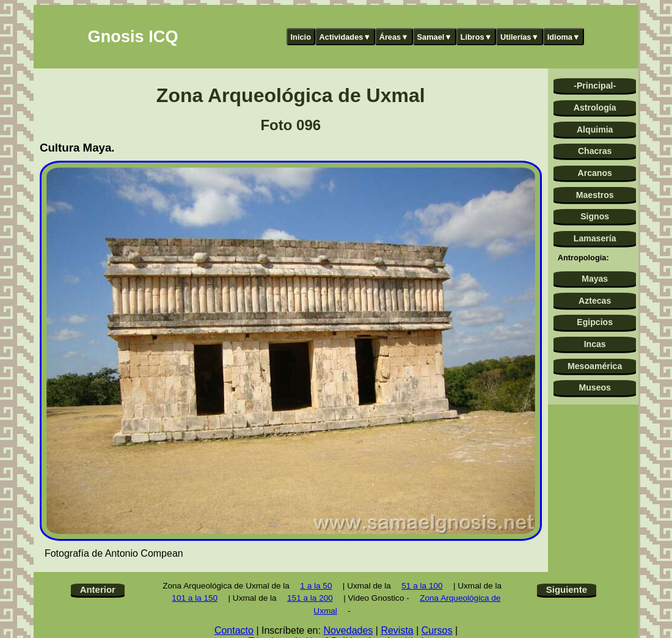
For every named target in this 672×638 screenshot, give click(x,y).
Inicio (301, 37)
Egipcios (595, 322)
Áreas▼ (394, 37)
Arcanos (595, 173)
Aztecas (595, 301)
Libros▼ (477, 37)
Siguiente (567, 589)
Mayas (595, 279)
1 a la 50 (316, 586)
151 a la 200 (310, 598)
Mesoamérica (595, 366)
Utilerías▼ (520, 37)
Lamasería (595, 238)
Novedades (348, 630)
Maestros (595, 195)
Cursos (437, 630)
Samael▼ (434, 37)
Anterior (98, 589)
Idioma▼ (564, 37)
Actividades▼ (345, 37)
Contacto (234, 630)
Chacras (595, 151)
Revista (397, 630)
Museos (594, 387)
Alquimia (595, 130)
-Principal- (595, 86)
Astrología (595, 108)
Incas (595, 344)
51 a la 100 (422, 586)
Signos (595, 216)
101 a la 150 (195, 598)
